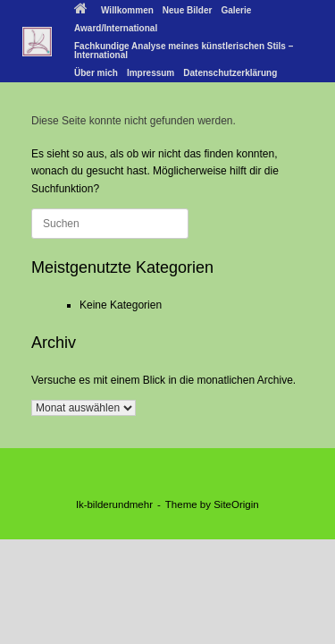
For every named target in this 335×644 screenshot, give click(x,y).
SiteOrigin (236, 504)
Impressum (151, 73)
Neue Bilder (188, 10)
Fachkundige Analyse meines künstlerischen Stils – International (184, 51)
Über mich (96, 73)
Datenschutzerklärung (230, 73)
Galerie (236, 10)
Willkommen (114, 10)
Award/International (116, 28)
